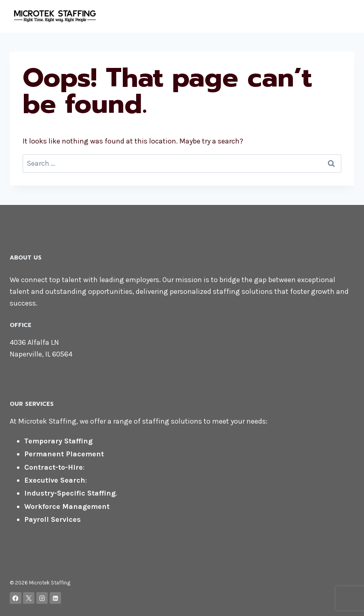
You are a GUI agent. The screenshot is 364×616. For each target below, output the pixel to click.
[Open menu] (347, 16)
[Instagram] (42, 598)
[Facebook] (16, 598)
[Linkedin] (56, 598)
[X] (29, 598)
